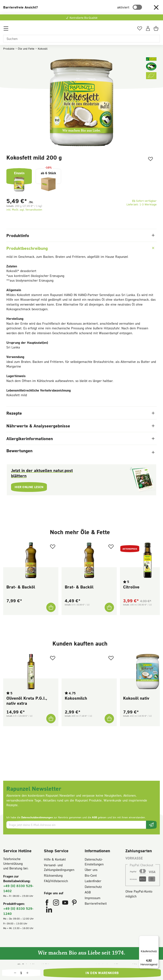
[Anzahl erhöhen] (27, 973)
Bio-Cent (91, 875)
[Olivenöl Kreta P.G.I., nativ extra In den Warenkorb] (51, 719)
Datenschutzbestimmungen (37, 817)
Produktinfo (80, 235)
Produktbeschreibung (81, 248)
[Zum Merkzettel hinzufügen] (149, 160)
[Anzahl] (21, 973)
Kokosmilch (76, 698)
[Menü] (6, 30)
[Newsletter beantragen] (151, 825)
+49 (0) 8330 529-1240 (18, 911)
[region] (81, 103)
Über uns (91, 870)
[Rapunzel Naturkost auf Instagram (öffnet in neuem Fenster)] (57, 903)
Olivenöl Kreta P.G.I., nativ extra (27, 701)
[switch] (137, 7)
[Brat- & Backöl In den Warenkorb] (51, 607)
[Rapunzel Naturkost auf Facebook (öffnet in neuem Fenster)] (47, 903)
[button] (156, 7)
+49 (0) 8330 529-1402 (18, 888)
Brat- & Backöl (21, 587)
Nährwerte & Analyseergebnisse (80, 426)
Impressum (93, 898)
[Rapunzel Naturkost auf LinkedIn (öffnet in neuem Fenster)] (49, 911)
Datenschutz (93, 887)
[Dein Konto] (148, 30)
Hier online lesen (31, 487)
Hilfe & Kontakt (55, 859)
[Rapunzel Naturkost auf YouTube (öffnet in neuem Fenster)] (66, 903)
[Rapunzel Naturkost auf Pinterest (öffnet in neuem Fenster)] (74, 903)
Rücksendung (53, 875)
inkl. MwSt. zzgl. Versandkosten (24, 210)
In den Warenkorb (102, 973)
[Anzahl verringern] (15, 973)
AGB (94, 817)
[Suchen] (81, 39)
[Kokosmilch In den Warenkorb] (109, 719)
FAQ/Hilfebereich (56, 881)
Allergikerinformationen (80, 438)
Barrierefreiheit (96, 903)
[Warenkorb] (157, 30)
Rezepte (80, 413)
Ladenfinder (93, 881)
